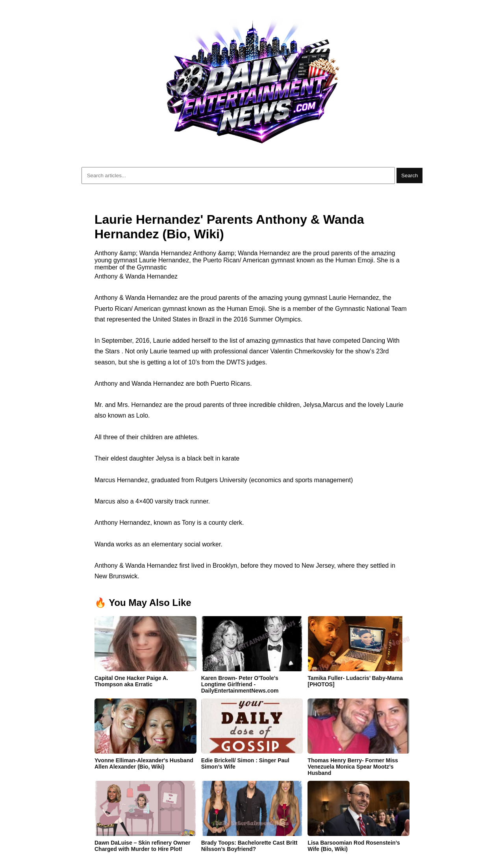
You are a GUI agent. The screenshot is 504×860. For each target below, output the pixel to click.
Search (409, 176)
